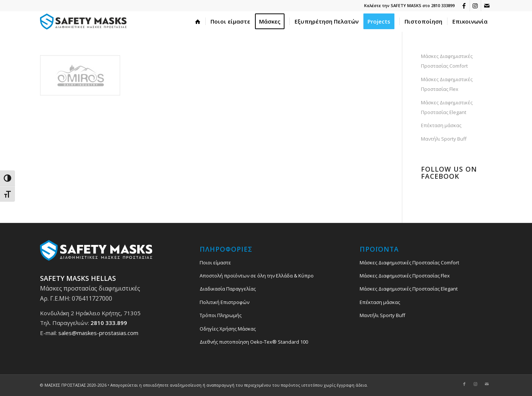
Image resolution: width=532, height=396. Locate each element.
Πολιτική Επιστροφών (225, 302)
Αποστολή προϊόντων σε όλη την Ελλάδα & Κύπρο (257, 276)
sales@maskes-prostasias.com (98, 333)
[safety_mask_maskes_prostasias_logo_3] (85, 22)
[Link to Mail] (487, 6)
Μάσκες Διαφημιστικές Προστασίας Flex (447, 84)
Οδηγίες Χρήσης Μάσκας (228, 329)
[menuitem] (198, 22)
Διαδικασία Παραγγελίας (228, 289)
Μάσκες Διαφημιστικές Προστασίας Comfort (447, 61)
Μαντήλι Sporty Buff (444, 139)
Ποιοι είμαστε (215, 263)
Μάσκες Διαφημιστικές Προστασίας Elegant (447, 107)
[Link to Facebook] (464, 6)
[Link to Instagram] (475, 6)
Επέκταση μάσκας (441, 125)
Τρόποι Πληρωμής (221, 315)
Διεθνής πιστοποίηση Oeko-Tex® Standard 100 (254, 342)
